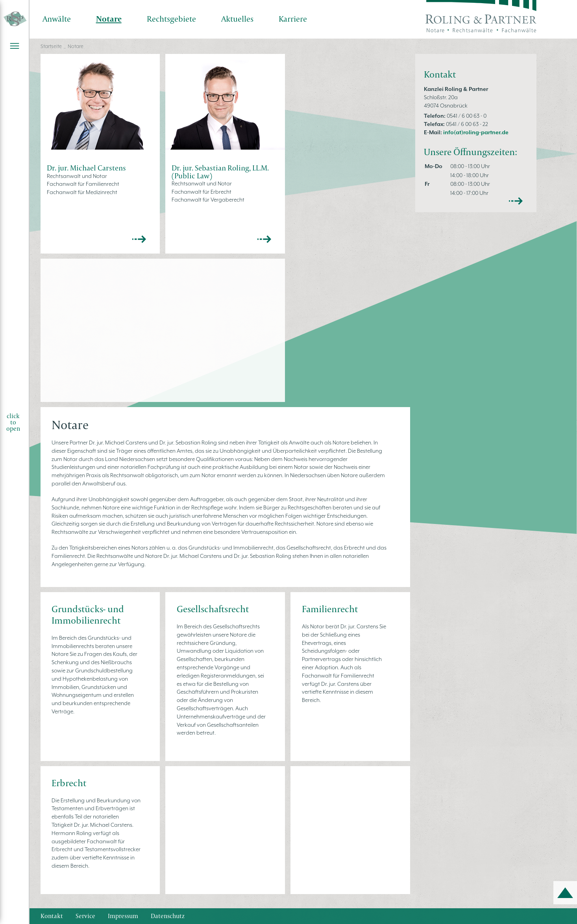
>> (139, 239)
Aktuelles (237, 19)
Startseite (51, 46)
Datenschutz (168, 916)
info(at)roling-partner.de (476, 132)
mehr (516, 201)
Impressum (123, 916)
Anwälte (57, 19)
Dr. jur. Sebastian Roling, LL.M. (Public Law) (220, 171)
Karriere (293, 19)
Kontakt (52, 916)
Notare (109, 19)
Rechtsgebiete (171, 19)
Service (85, 916)
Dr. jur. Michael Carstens (86, 168)
